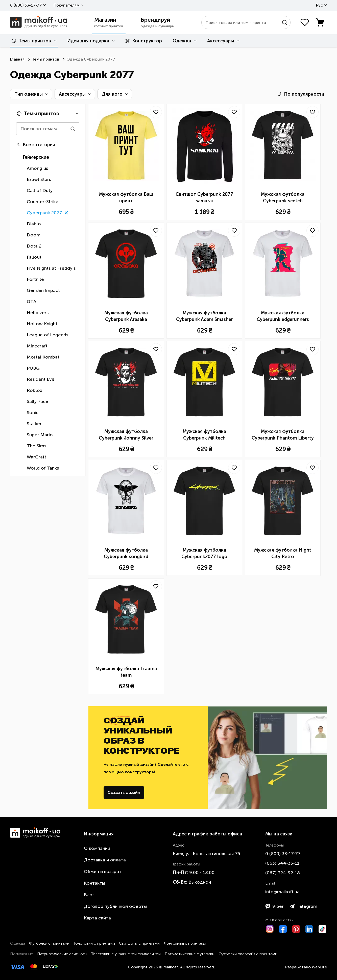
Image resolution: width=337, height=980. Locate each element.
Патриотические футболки (190, 954)
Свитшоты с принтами (139, 943)
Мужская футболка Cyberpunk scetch (283, 198)
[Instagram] (270, 929)
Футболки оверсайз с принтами (248, 954)
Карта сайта (97, 918)
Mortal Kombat (43, 357)
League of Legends (47, 335)
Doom (34, 235)
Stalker (34, 424)
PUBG (33, 368)
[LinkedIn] (309, 929)
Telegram (303, 906)
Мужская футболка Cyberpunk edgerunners (283, 316)
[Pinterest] (296, 929)
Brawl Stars (39, 179)
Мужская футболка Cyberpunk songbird (126, 553)
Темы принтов (31, 41)
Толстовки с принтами (94, 943)
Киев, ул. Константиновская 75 (207, 854)
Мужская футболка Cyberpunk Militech (204, 435)
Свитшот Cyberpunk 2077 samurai (204, 198)
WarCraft (37, 457)
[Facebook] (283, 929)
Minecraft (37, 346)
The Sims (37, 446)
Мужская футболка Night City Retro (283, 553)
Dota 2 (34, 246)
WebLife (319, 967)
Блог (89, 895)
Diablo (34, 224)
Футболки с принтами (49, 943)
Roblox (34, 390)
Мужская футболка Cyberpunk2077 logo (204, 553)
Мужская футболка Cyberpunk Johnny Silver (126, 435)
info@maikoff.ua (282, 892)
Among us (37, 168)
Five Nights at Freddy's (51, 268)
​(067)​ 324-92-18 (283, 873)
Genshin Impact (43, 290)
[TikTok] (322, 929)
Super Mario (40, 435)
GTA (32, 302)
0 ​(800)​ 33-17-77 (26, 5)
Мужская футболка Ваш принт (126, 198)
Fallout (34, 257)
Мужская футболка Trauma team (126, 672)
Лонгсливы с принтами (185, 943)
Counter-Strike (43, 202)
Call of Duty (40, 190)
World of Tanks (43, 468)
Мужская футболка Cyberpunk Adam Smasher (204, 316)
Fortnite (35, 279)
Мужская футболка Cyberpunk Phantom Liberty (283, 435)
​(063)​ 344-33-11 (282, 863)
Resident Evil (40, 379)
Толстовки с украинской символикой (126, 954)
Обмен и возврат (103, 872)
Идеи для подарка (88, 41)
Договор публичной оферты (115, 906)
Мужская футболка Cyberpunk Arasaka (126, 316)
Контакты (94, 883)
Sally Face (38, 401)
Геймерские (36, 157)
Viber (274, 906)
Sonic (33, 413)
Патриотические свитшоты (62, 954)
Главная (17, 59)
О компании (97, 848)
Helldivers (38, 313)
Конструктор (144, 41)
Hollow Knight (42, 324)
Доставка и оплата (105, 860)
